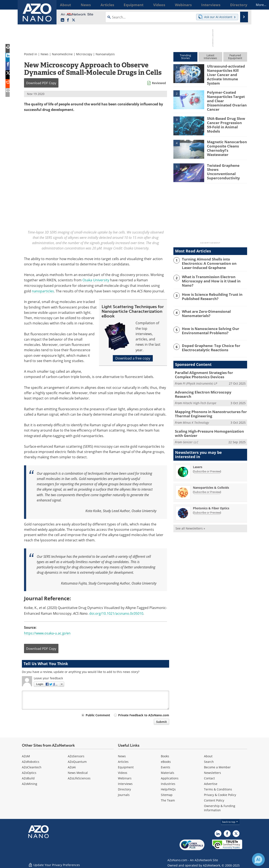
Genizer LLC (190, 431)
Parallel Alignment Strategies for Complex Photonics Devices (209, 368)
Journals (124, 795)
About (208, 756)
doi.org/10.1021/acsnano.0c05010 (116, 613)
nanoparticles (43, 291)
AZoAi (72, 767)
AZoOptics (29, 773)
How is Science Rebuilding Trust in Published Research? (209, 290)
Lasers (198, 455)
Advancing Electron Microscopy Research (208, 385)
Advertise (211, 784)
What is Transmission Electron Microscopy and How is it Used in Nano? (214, 273)
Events (166, 767)
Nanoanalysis (105, 54)
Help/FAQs (168, 789)
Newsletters (212, 773)
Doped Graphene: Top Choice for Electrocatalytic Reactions (208, 341)
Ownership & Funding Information (220, 808)
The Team (168, 800)
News (45, 54)
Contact (209, 778)
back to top (230, 822)
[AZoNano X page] (74, 20)
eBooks (166, 762)
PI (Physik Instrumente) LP (200, 376)
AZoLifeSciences (79, 778)
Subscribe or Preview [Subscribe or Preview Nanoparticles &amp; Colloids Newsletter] (207, 480)
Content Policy (214, 800)
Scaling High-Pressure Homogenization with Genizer (210, 423)
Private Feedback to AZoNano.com (144, 715)
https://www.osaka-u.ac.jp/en (47, 633)
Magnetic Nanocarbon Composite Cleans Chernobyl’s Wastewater (227, 140)
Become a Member (217, 767)
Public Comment (98, 715)
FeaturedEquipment (235, 57)
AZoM (26, 756)
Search (209, 762)
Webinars (125, 778)
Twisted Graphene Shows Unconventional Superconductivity (225, 164)
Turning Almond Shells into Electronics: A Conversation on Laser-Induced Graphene (213, 257)
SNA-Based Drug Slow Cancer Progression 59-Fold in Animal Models (225, 117)
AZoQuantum (77, 762)
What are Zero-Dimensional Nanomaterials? (204, 307)
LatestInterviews (210, 57)
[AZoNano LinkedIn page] (62, 20)
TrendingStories (185, 57)
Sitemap (167, 795)
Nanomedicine (62, 54)
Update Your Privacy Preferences (54, 863)
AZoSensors (76, 756)
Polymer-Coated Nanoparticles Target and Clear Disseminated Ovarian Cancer (226, 95)
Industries (168, 784)
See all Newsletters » (190, 517)
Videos (123, 773)
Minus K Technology (196, 412)
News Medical (78, 773)
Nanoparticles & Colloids (211, 476)
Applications (170, 778)
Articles (123, 762)
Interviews (125, 784)
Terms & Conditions (218, 789)
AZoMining (30, 784)
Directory (124, 789)
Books (165, 756)
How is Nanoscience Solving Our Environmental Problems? (207, 324)
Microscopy (84, 54)
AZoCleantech (32, 767)
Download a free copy (133, 358)
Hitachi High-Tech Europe (200, 391)
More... (241, 5)
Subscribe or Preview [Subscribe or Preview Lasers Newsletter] (207, 460)
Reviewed (159, 83)
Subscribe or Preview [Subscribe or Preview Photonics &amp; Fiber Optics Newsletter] (207, 501)
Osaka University (96, 280)
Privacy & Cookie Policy (220, 795)
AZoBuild (28, 778)
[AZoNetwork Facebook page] (68, 20)
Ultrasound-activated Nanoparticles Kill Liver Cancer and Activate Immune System (226, 72)
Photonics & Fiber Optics (211, 497)
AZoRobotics (31, 762)
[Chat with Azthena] (258, 860)
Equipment (126, 767)
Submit (161, 722)
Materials (168, 773)
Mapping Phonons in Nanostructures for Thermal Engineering (207, 404)
